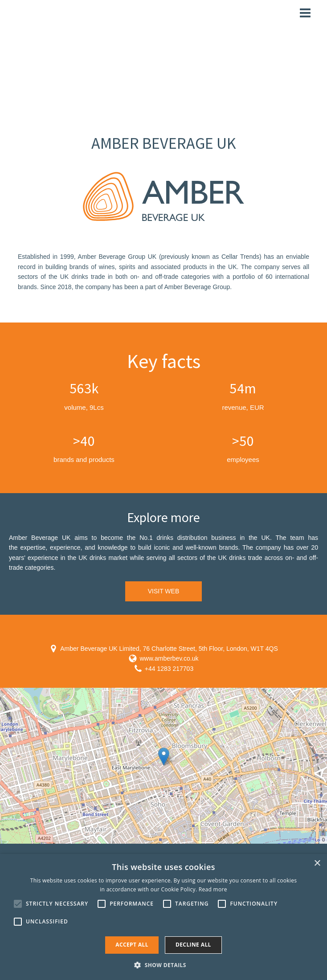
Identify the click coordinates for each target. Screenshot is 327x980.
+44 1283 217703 (169, 669)
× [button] (317, 864)
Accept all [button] (132, 945)
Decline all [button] (193, 945)
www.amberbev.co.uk (169, 658)
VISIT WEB (164, 591)
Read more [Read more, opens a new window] (213, 889)
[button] (163, 965)
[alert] (163, 917)
